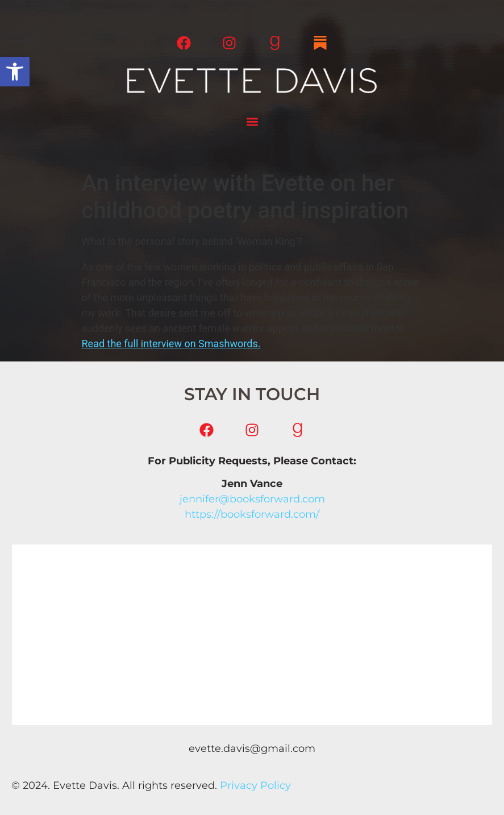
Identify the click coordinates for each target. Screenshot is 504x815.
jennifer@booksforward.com (252, 499)
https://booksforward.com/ (252, 514)
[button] (15, 72)
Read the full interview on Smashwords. (171, 344)
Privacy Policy (255, 785)
